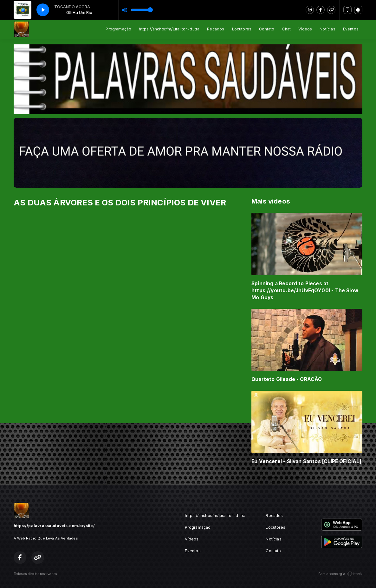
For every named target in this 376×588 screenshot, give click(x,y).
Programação (118, 29)
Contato (267, 29)
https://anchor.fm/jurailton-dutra (169, 29)
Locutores (242, 29)
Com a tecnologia (340, 574)
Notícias (327, 29)
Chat (286, 29)
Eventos (351, 29)
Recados (216, 29)
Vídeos (305, 29)
